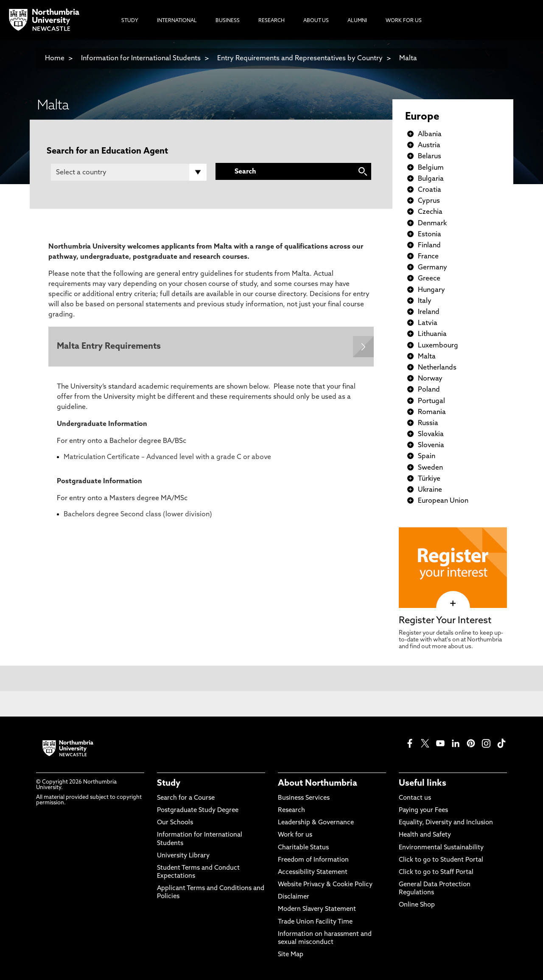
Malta (408, 59)
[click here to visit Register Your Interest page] (453, 604)
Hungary (431, 290)
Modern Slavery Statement (317, 909)
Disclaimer (294, 897)
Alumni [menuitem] (357, 21)
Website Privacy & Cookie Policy (325, 885)
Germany (432, 268)
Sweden (430, 468)
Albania (430, 134)
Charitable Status (303, 848)
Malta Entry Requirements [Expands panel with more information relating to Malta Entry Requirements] (109, 347)
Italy (425, 301)
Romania (432, 412)
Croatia (430, 190)
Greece (429, 279)
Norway (430, 379)
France (428, 257)
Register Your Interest (445, 621)
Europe (422, 117)
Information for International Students (141, 59)
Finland (429, 246)
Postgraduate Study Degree (198, 811)
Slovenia (431, 445)
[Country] (129, 172)
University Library (183, 856)
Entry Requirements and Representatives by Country (300, 59)
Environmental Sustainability (441, 848)
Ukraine (430, 490)
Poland (429, 390)
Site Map (291, 955)
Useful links (423, 784)
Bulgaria (431, 179)
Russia (428, 423)
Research (291, 811)
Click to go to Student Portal (441, 860)
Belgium (431, 168)
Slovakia (431, 434)
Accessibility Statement (313, 872)
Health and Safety (425, 835)
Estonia (430, 235)
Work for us (295, 835)
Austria (429, 146)
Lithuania (432, 334)
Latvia (428, 323)
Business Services (304, 798)
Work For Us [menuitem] (404, 21)
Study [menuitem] (130, 21)
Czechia (430, 212)
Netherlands (437, 368)
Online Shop (417, 905)
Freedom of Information (313, 860)
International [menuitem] (177, 21)
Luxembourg (438, 346)
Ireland (429, 312)
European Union (443, 501)
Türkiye (429, 479)
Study (169, 784)
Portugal (431, 401)
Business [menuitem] (228, 21)
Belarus (430, 157)
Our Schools (175, 823)
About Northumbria (318, 784)
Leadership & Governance (316, 823)
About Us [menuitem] (316, 21)
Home (55, 59)
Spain (427, 456)
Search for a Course (186, 798)
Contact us (415, 798)
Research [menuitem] (271, 21)
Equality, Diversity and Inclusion (446, 823)
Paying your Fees (423, 811)
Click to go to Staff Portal (436, 872)
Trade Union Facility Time (315, 922)
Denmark (432, 224)
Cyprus (429, 201)
